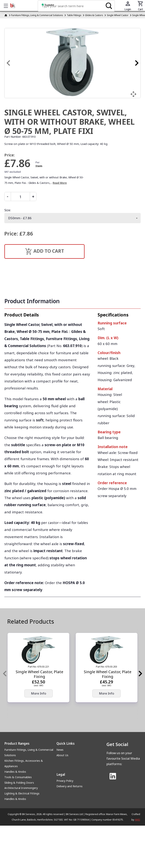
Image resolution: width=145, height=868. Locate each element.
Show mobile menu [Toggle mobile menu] (8, 6)
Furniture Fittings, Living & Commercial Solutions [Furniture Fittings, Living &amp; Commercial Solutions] (37, 15)
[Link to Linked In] (113, 777)
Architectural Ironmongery (21, 788)
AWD (137, 820)
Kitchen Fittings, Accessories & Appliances (24, 763)
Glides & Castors (94, 15)
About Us (62, 755)
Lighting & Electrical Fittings (22, 793)
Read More (60, 183)
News (60, 750)
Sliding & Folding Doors (19, 783)
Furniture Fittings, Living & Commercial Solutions (29, 752)
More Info (39, 693)
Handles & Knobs (15, 772)
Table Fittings (74, 15)
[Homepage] (6, 15)
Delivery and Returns (69, 786)
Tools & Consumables (18, 777)
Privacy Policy (65, 781)
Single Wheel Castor (118, 15)
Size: (8, 210)
